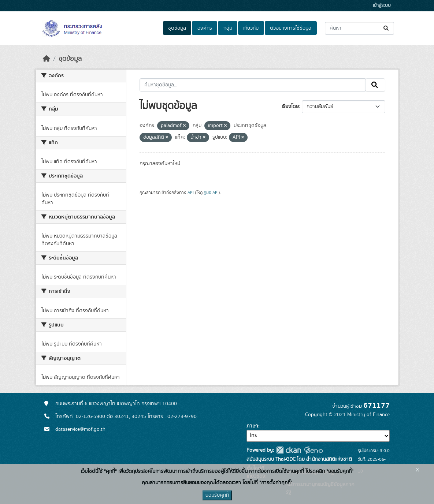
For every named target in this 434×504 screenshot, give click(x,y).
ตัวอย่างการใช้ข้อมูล (291, 28)
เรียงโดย (290, 107)
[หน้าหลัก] (47, 59)
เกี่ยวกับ (251, 28)
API (191, 193)
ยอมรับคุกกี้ (217, 495)
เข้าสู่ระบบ (382, 6)
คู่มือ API (211, 193)
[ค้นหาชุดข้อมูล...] (359, 28)
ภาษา (252, 426)
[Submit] (387, 28)
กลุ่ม (228, 28)
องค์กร (205, 28)
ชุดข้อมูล (177, 28)
